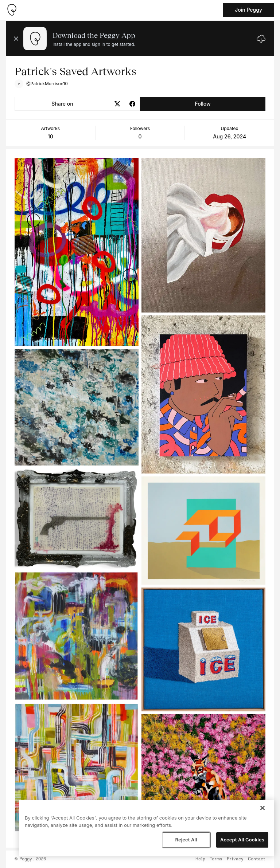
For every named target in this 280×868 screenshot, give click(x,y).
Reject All (186, 840)
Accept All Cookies (242, 840)
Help (200, 859)
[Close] (262, 808)
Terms (216, 859)
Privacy (235, 859)
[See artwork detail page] (77, 252)
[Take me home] (12, 10)
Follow (203, 104)
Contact (257, 859)
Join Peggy (248, 10)
